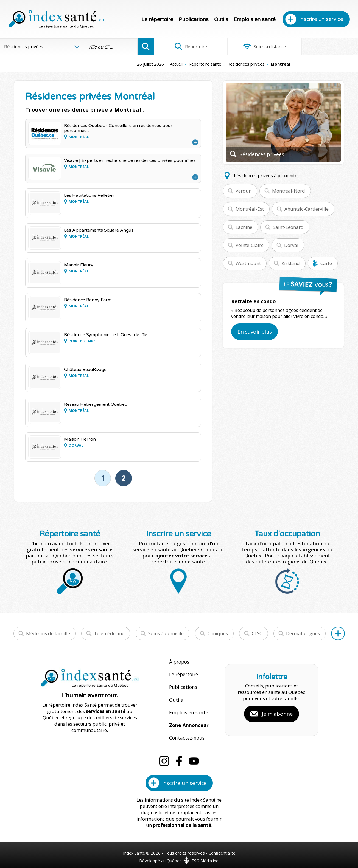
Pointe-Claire (250, 245)
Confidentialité (222, 847)
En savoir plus (255, 332)
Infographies (324, 47)
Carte (326, 263)
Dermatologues (303, 633)
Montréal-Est (250, 209)
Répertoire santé (171, 64)
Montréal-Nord (289, 191)
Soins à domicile (166, 633)
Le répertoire (157, 19)
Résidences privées (212, 64)
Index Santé (134, 847)
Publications (194, 19)
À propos (179, 662)
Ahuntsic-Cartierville (307, 209)
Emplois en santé (255, 19)
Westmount (248, 263)
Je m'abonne (277, 711)
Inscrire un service (321, 19)
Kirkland (291, 263)
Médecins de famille (48, 633)
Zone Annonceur (188, 721)
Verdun (244, 191)
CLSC (257, 633)
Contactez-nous (186, 732)
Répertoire (188, 47)
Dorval (291, 245)
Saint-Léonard (288, 227)
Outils (221, 19)
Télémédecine (109, 633)
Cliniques (218, 633)
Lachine (244, 227)
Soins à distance (256, 47)
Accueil (142, 64)
